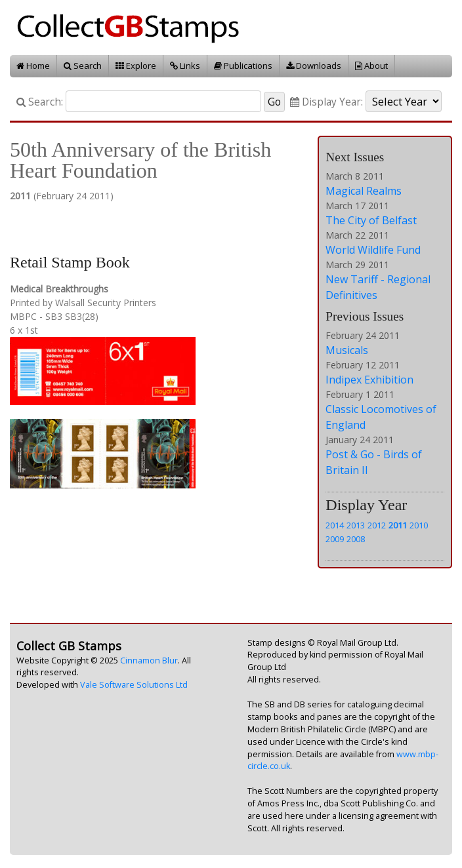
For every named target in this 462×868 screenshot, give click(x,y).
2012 (377, 525)
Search (83, 66)
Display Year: (326, 102)
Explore (136, 66)
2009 (335, 539)
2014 (335, 525)
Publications (243, 66)
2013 (356, 525)
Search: (40, 102)
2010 (419, 525)
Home (33, 66)
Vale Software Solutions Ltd (134, 685)
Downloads (314, 66)
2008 (356, 539)
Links (185, 66)
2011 (398, 525)
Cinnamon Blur (149, 661)
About (371, 66)
